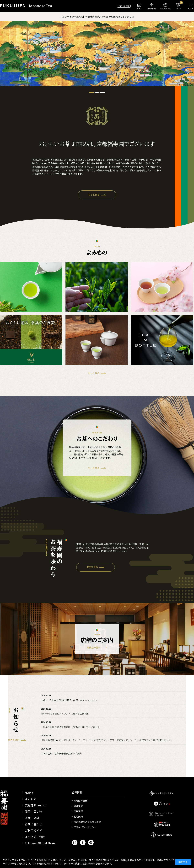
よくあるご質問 (35, 837)
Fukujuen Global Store (40, 843)
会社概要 (78, 806)
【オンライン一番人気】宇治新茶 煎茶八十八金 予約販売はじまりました (97, 17)
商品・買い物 (33, 811)
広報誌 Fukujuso (36, 805)
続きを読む (14, 740)
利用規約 (78, 816)
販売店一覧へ (94, 647)
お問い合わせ (33, 824)
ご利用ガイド (33, 830)
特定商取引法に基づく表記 (87, 822)
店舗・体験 (32, 818)
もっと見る (94, 195)
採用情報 (78, 811)
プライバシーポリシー (85, 827)
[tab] (91, 93)
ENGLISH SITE (124, 6)
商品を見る (92, 567)
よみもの (31, 799)
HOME (29, 792)
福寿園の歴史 (81, 800)
